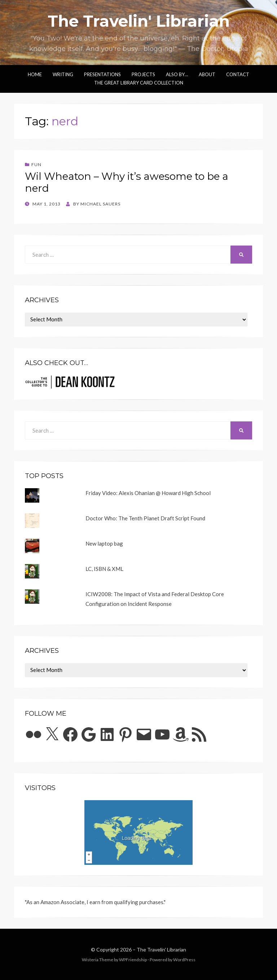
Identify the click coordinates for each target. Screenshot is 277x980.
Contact (238, 74)
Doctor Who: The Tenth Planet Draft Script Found (145, 518)
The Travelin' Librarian (139, 21)
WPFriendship (133, 960)
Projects (143, 74)
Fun (36, 164)
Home (35, 74)
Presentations (102, 74)
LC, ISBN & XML (104, 569)
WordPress (184, 960)
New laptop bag (104, 543)
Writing (63, 74)
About (207, 74)
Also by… (177, 74)
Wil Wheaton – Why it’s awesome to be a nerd (127, 182)
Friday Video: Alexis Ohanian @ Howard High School (148, 493)
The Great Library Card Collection (139, 83)
